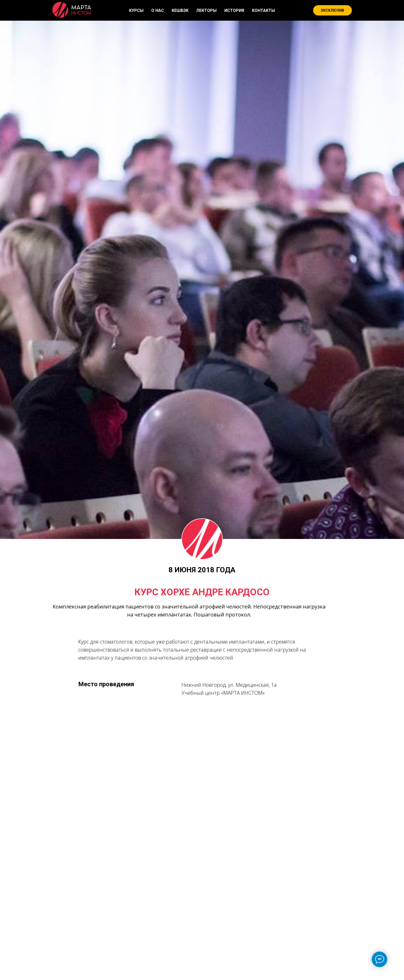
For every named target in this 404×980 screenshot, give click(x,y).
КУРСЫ (136, 10)
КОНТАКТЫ (263, 10)
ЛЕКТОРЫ (206, 10)
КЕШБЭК (180, 10)
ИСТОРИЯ (234, 10)
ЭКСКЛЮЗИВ (332, 10)
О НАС (158, 10)
